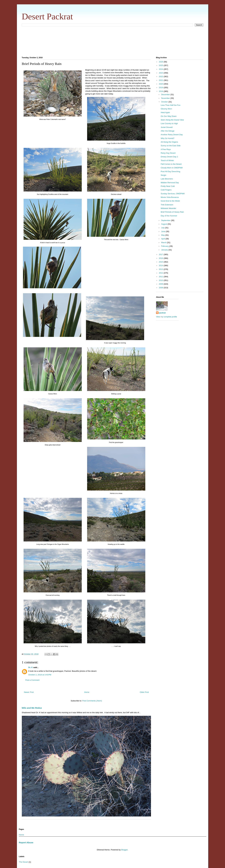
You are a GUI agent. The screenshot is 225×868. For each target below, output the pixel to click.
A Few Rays (166, 149)
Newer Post (29, 692)
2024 (161, 69)
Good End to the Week (170, 201)
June (163, 231)
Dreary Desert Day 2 (169, 157)
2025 (161, 65)
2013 (161, 269)
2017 (161, 254)
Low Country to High (169, 123)
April (163, 239)
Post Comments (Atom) (92, 701)
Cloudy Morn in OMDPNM (172, 168)
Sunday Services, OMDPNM (173, 194)
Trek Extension (167, 205)
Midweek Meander (168, 208)
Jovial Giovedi (167, 127)
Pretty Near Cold (168, 186)
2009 (161, 284)
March (164, 243)
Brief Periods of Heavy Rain (172, 212)
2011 (161, 277)
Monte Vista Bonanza (170, 197)
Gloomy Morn (166, 109)
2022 (161, 76)
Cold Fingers (166, 190)
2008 (161, 288)
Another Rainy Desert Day (172, 135)
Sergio (163, 175)
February (165, 246)
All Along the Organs (169, 142)
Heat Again (165, 112)
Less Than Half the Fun (171, 105)
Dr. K (31, 667)
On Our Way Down (169, 116)
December (166, 95)
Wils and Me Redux (32, 708)
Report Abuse (26, 842)
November (166, 98)
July (163, 228)
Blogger (124, 850)
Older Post (144, 692)
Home (87, 692)
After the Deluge (168, 131)
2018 (161, 91)
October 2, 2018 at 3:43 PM (40, 675)
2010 (161, 280)
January (165, 250)
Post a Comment (33, 680)
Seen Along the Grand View (172, 120)
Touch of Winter (167, 160)
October (165, 102)
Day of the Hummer (169, 216)
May (163, 235)
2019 (161, 88)
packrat (162, 313)
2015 (161, 262)
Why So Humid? (168, 138)
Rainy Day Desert (168, 153)
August (164, 224)
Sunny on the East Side (171, 146)
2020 (161, 84)
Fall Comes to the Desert (171, 164)
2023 (161, 73)
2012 (161, 273)
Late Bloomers (167, 179)
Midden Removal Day (170, 183)
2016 (161, 258)
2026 (161, 62)
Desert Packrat (47, 16)
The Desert (24, 862)
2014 (161, 265)
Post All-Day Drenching (170, 171)
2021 (161, 80)
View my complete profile (167, 317)
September (166, 220)
